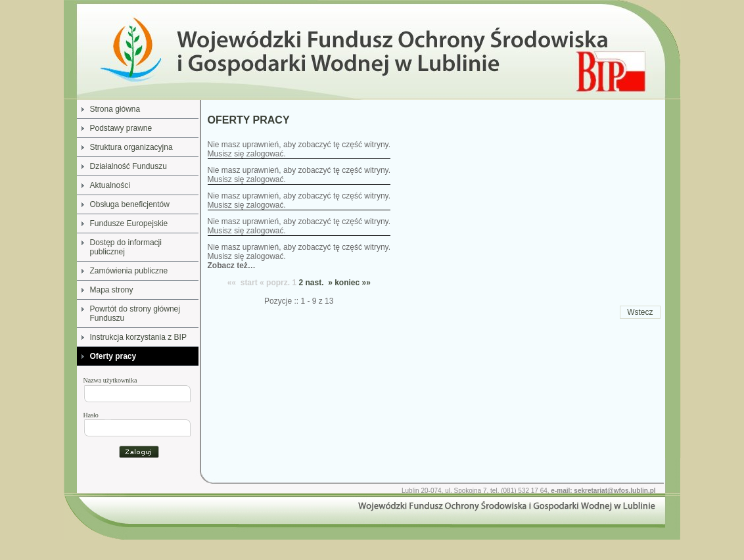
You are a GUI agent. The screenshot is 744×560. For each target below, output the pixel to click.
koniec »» (353, 283)
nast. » (318, 283)
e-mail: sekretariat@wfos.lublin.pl (603, 491)
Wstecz (640, 312)
